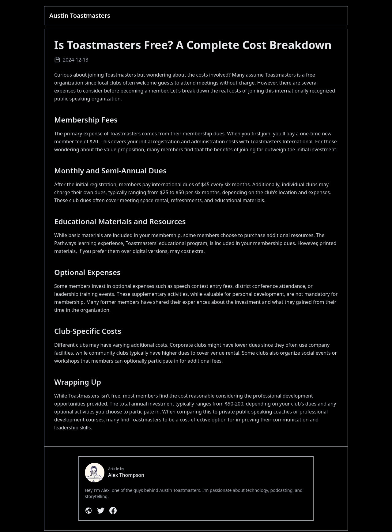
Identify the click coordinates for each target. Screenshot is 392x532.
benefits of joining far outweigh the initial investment (275, 149)
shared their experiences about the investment (207, 302)
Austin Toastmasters (80, 15)
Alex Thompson (126, 475)
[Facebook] (113, 511)
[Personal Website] (89, 511)
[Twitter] (101, 511)
